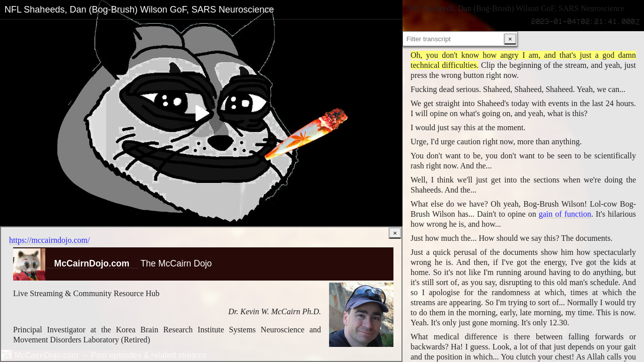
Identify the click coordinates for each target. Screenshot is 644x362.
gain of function (565, 215)
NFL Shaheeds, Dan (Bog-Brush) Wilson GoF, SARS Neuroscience (139, 10)
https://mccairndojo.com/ (49, 240)
